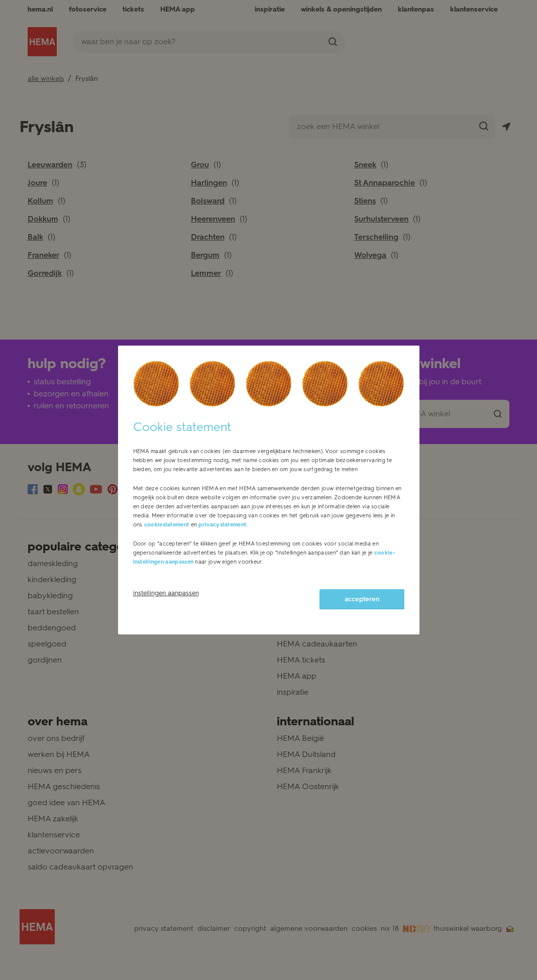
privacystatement (222, 525)
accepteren (362, 599)
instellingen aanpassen (166, 593)
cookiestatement (167, 525)
